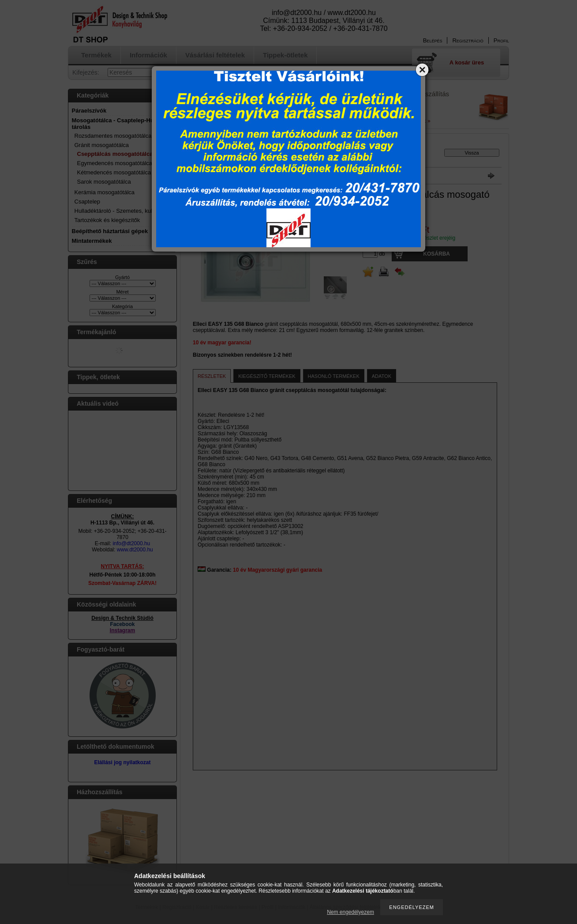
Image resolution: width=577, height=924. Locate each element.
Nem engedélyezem (350, 912)
